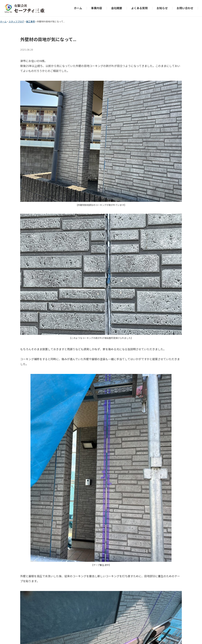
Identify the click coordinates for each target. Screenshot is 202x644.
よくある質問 (139, 8)
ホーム (78, 8)
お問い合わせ (185, 8)
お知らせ (162, 8)
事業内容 (97, 8)
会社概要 (117, 8)
